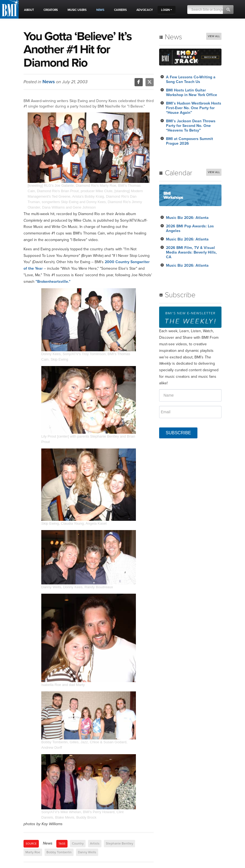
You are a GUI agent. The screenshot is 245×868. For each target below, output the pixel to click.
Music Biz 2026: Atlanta (187, 218)
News (49, 82)
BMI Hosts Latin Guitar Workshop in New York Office (192, 93)
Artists (95, 843)
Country (78, 843)
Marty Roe (33, 852)
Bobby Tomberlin (59, 852)
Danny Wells (87, 852)
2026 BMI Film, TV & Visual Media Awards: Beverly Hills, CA (191, 252)
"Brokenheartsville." (53, 282)
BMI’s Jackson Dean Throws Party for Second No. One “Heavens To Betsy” (191, 126)
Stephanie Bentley (119, 843)
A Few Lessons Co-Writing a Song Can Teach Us (191, 79)
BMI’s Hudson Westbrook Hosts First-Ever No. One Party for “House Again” (194, 108)
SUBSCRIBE (178, 433)
